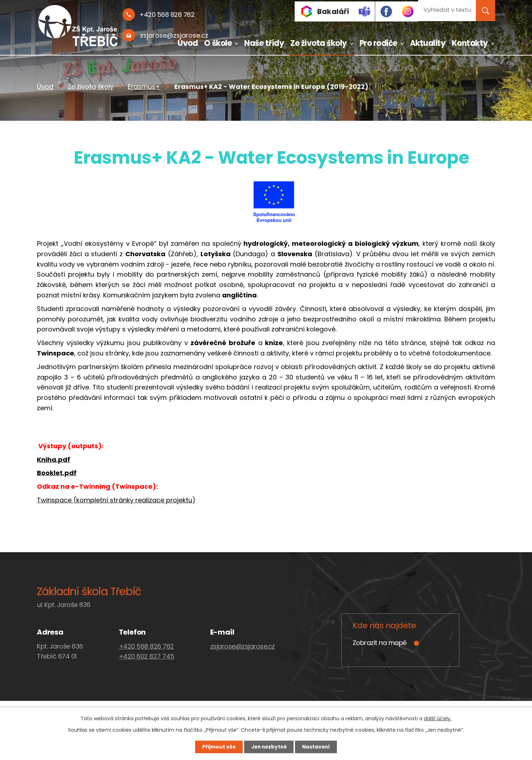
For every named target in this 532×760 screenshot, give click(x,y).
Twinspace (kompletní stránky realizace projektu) (116, 500)
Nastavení (318, 747)
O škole (218, 43)
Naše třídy (264, 43)
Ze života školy (319, 43)
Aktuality (428, 43)
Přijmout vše (216, 747)
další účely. (438, 718)
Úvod (188, 43)
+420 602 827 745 (147, 656)
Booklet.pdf (57, 473)
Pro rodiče (378, 43)
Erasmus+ (144, 87)
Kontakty (470, 43)
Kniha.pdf (54, 460)
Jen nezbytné (269, 747)
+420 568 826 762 (146, 646)
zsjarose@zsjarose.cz (243, 646)
